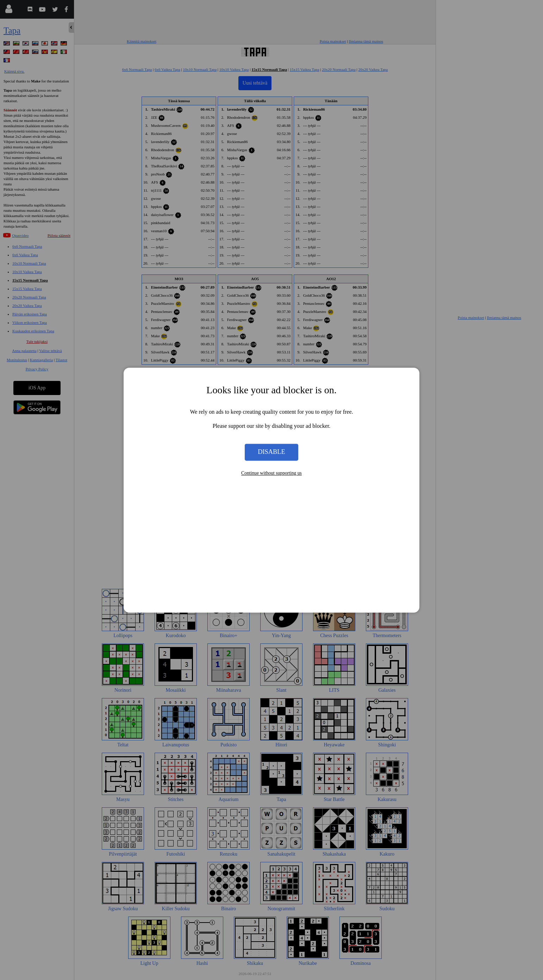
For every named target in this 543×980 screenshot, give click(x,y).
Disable (271, 452)
